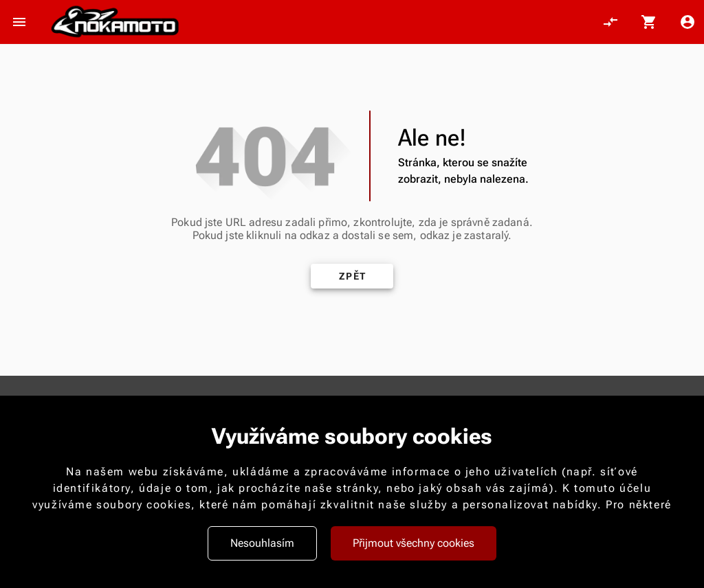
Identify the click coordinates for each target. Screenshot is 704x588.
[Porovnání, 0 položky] (610, 22)
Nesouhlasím (262, 543)
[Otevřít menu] (19, 22)
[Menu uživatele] (687, 22)
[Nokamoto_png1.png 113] (115, 22)
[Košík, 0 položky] (649, 22)
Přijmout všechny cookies (414, 543)
